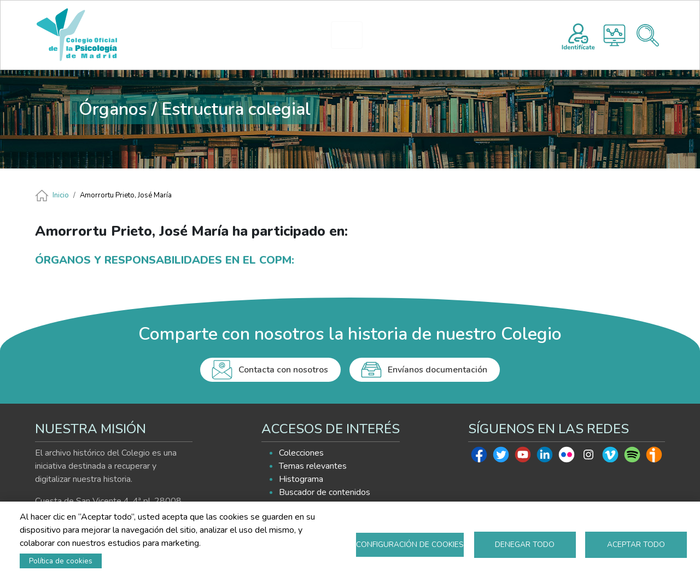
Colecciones (301, 453)
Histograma (614, 35)
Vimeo (610, 457)
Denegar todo (525, 545)
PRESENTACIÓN (257, 35)
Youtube (523, 457)
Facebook (479, 457)
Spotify (632, 457)
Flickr (567, 457)
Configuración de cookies (410, 545)
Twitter (501, 457)
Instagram (588, 457)
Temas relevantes (313, 466)
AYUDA (486, 35)
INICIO (192, 35)
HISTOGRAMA (351, 35)
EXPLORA (419, 35)
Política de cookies (61, 561)
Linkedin (545, 457)
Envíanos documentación (437, 370)
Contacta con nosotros (283, 370)
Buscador (648, 35)
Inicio (61, 195)
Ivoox (654, 457)
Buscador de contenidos (325, 492)
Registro (578, 35)
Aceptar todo (636, 545)
